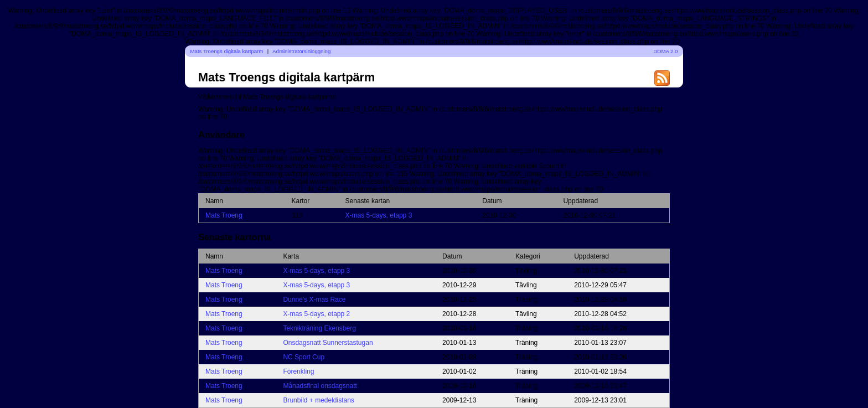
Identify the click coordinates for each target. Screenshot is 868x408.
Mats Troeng (224, 215)
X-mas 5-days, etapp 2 (316, 314)
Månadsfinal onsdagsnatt (320, 386)
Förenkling (298, 371)
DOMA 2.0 (665, 51)
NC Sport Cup (304, 357)
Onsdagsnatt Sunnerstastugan (328, 343)
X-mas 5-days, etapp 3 (379, 215)
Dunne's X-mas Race (314, 299)
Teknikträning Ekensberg (319, 328)
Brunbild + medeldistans (318, 400)
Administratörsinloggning (301, 51)
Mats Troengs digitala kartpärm (227, 51)
